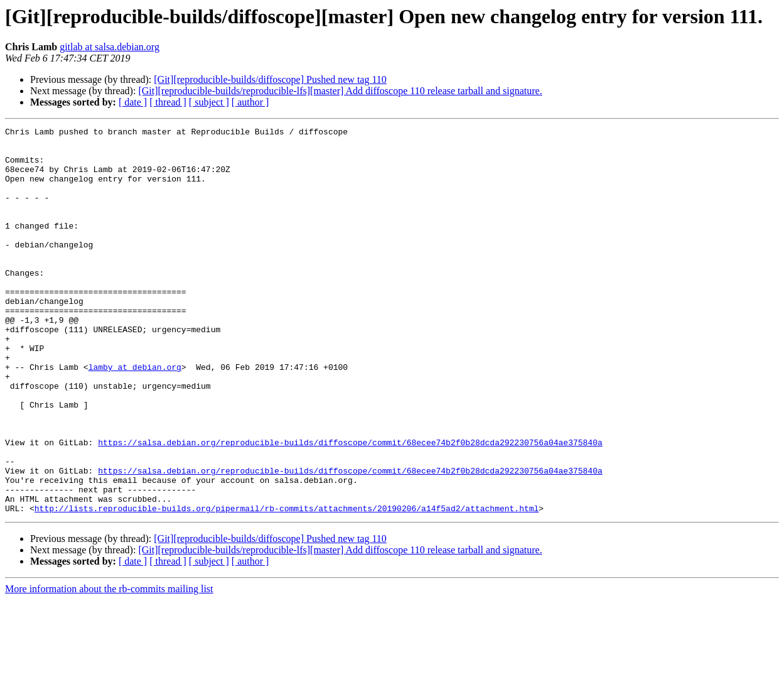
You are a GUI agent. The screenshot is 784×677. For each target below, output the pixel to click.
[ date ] (133, 102)
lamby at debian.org (135, 416)
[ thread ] (168, 102)
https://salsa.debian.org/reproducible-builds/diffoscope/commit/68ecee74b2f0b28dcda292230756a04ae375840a (350, 506)
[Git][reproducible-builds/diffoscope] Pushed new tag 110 (270, 79)
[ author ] (250, 102)
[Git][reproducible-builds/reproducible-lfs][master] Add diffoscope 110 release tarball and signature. (340, 91)
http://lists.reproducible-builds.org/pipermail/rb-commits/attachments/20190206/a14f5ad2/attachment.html (287, 585)
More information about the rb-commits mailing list (109, 666)
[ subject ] (209, 102)
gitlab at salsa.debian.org (110, 47)
